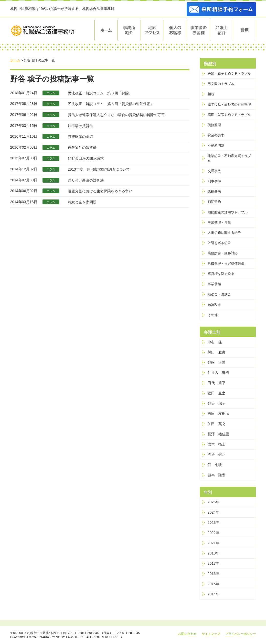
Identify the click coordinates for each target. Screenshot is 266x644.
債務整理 (214, 125)
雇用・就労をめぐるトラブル (229, 115)
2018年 (214, 553)
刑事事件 (214, 181)
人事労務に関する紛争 (224, 233)
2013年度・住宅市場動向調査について (99, 169)
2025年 (214, 502)
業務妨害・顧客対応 (223, 253)
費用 (244, 30)
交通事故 (214, 171)
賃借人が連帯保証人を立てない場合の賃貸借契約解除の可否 (116, 115)
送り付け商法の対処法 (86, 180)
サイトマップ (211, 634)
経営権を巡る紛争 (221, 274)
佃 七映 (215, 465)
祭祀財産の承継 (80, 137)
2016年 (214, 574)
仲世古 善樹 (218, 373)
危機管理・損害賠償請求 (226, 264)
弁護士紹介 (221, 30)
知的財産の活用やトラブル (228, 212)
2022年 (214, 533)
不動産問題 (216, 145)
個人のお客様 (175, 30)
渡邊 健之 (217, 454)
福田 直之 (217, 393)
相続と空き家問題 (82, 202)
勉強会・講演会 (219, 294)
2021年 (214, 543)
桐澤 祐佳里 (218, 434)
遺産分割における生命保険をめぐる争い (100, 191)
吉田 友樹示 (218, 414)
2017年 (214, 563)
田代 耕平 (217, 383)
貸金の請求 (216, 135)
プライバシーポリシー (241, 634)
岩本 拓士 (217, 444)
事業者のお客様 (198, 30)
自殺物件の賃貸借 (82, 148)
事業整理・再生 (219, 222)
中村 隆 (215, 342)
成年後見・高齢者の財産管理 (229, 104)
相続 (211, 94)
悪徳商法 (214, 191)
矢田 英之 (217, 424)
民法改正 (214, 304)
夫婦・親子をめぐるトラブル (229, 74)
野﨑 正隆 (217, 362)
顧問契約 (214, 202)
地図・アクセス (152, 30)
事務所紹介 (129, 30)
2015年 (214, 584)
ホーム (106, 30)
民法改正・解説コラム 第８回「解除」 (100, 93)
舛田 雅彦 (217, 352)
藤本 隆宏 (217, 475)
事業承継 (214, 284)
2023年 (214, 523)
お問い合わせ (187, 634)
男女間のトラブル (221, 84)
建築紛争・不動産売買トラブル (229, 158)
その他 (213, 315)
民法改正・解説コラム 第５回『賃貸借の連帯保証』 (111, 104)
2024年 (214, 512)
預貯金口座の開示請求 (86, 158)
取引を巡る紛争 (219, 243)
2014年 (214, 594)
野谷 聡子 (217, 403)
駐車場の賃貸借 (80, 126)
